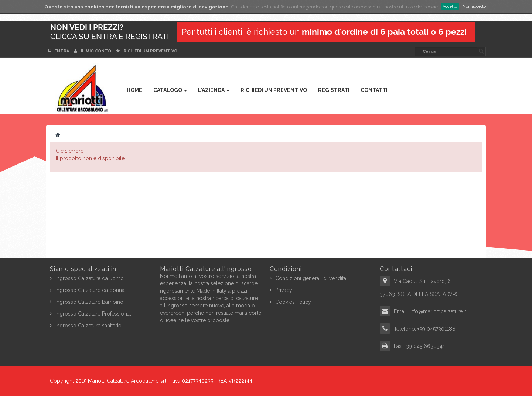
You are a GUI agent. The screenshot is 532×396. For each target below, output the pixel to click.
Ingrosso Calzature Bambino (89, 302)
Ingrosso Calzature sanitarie (88, 326)
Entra (59, 51)
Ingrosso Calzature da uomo (90, 278)
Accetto (450, 6)
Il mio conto (93, 51)
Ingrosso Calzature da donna (90, 290)
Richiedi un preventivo (147, 51)
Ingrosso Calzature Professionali (94, 314)
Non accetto (474, 6)
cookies (94, 7)
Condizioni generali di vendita (311, 278)
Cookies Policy (293, 302)
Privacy (284, 290)
